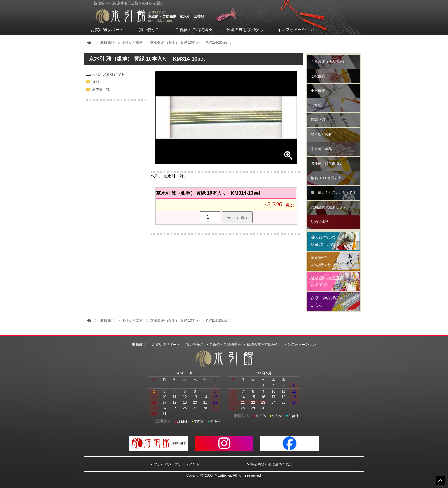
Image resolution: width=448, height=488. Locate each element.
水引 (96, 82)
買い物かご (149, 30)
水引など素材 (132, 42)
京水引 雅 (101, 89)
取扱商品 (107, 42)
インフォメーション (296, 30)
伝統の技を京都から (245, 30)
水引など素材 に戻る (108, 75)
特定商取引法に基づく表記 (271, 464)
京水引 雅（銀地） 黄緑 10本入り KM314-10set (188, 42)
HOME (89, 43)
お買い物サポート (107, 30)
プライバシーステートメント (177, 464)
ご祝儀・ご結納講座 (194, 30)
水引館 (120, 16)
